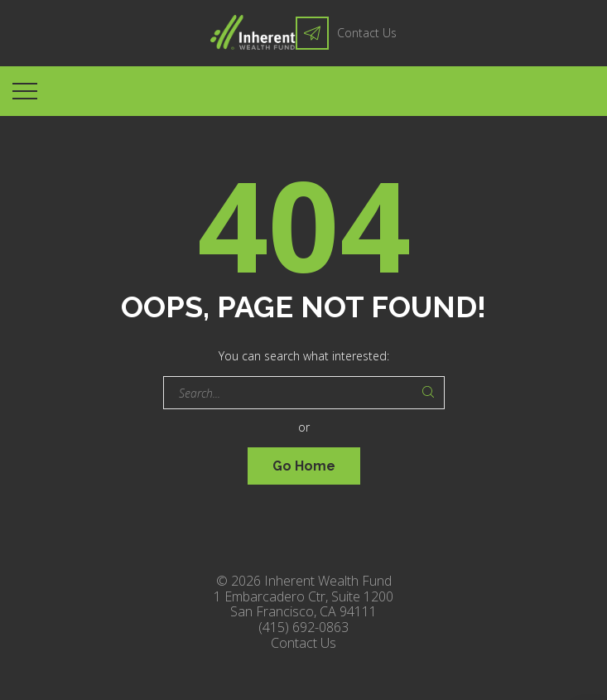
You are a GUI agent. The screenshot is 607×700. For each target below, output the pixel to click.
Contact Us (367, 33)
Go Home (304, 466)
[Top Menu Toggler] (25, 91)
